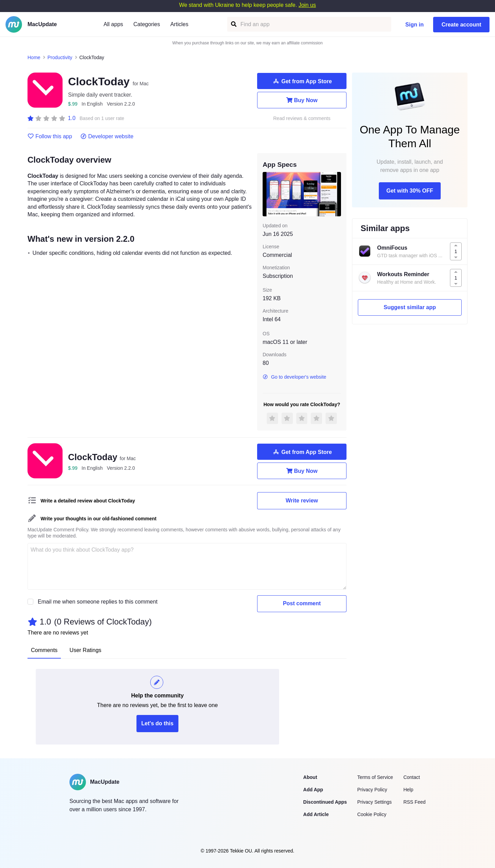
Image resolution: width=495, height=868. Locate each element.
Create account (461, 25)
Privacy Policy (372, 790)
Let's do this (157, 723)
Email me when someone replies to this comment (98, 602)
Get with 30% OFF (410, 191)
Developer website (107, 137)
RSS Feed (414, 802)
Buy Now (302, 100)
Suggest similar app (410, 307)
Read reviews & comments (302, 118)
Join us (307, 5)
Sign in (414, 25)
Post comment (302, 603)
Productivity (60, 57)
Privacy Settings (374, 802)
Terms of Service (375, 777)
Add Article (316, 814)
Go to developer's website (294, 377)
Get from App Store (302, 81)
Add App (313, 790)
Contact (411, 777)
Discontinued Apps (325, 802)
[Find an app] (233, 24)
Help (408, 790)
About (310, 777)
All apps (113, 24)
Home (34, 57)
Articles (179, 24)
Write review (302, 501)
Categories (147, 24)
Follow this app (50, 137)
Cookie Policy (372, 814)
